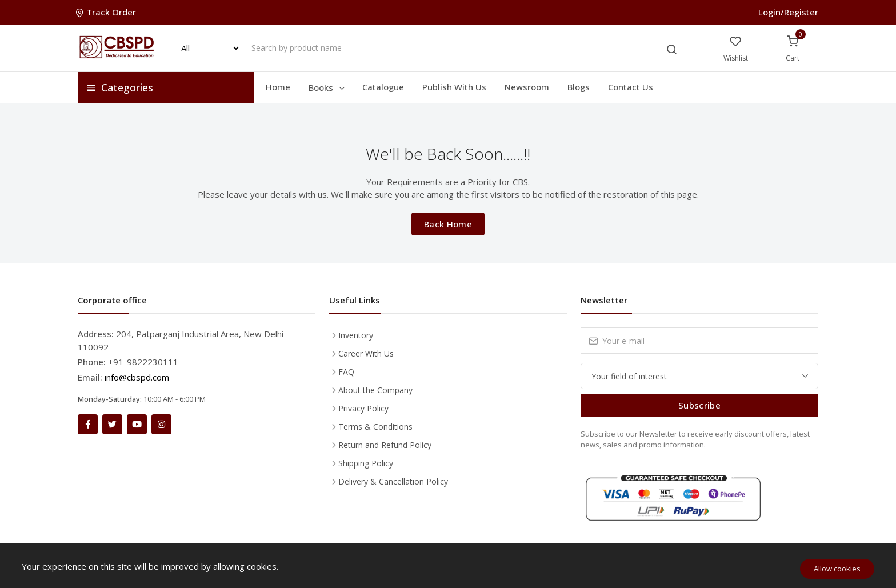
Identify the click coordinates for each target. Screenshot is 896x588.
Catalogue (383, 87)
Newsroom (527, 87)
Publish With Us (454, 87)
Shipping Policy (366, 463)
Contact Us (631, 87)
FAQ (346, 372)
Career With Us (366, 353)
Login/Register (788, 12)
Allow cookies (837, 569)
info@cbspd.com (137, 377)
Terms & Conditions (375, 427)
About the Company (375, 390)
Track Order (107, 12)
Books (327, 87)
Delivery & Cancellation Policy (393, 481)
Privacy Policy (363, 408)
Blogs (579, 87)
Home (278, 87)
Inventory (356, 335)
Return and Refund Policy (385, 445)
